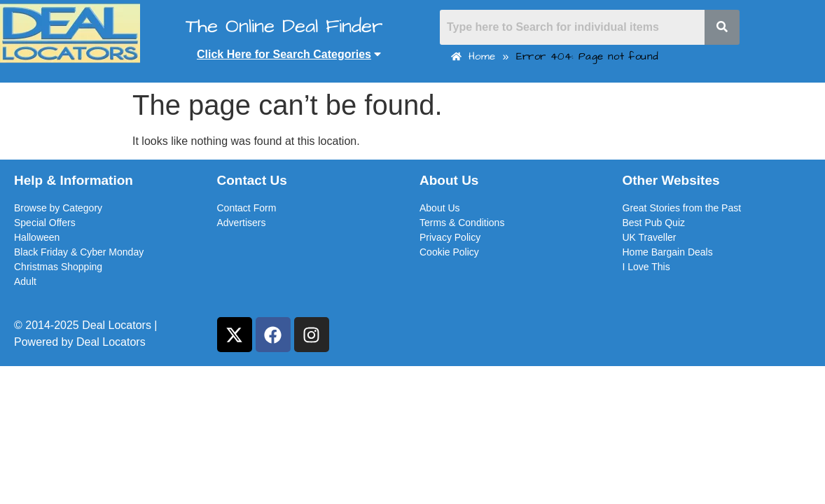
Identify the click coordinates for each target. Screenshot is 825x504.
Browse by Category (58, 208)
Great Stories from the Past (682, 208)
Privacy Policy (450, 237)
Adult (25, 281)
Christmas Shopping (58, 267)
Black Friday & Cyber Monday (79, 252)
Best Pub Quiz (654, 223)
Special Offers (45, 223)
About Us (440, 208)
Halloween (37, 237)
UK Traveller (650, 237)
